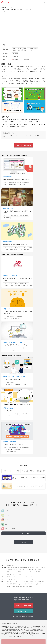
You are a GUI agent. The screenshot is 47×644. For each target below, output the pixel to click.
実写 (8, 460)
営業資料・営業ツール (17, 50)
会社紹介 (40, 468)
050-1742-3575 (18, 511)
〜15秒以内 (9, 474)
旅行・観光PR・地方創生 (29, 476)
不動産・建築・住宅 (34, 478)
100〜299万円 (29, 182)
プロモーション (7, 313)
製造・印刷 (41, 478)
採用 (20, 469)
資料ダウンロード (23, 506)
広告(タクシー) (13, 464)
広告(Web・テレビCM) (29, 50)
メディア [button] (4, 639)
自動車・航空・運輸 (19, 480)
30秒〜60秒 (21, 474)
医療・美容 (6, 211)
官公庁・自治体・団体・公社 (10, 213)
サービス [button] (4, 635)
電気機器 (15, 478)
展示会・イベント (7, 209)
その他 (30, 481)
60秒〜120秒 (27, 474)
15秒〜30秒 (15, 56)
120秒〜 (32, 474)
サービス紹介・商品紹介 (33, 48)
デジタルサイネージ (21, 466)
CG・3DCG (42, 462)
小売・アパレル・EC (8, 250)
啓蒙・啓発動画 (21, 462)
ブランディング (35, 462)
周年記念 (27, 462)
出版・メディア (40, 480)
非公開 (9, 472)
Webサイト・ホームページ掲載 (19, 48)
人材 (35, 182)
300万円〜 (30, 472)
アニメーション (16, 45)
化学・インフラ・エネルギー (30, 480)
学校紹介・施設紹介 (27, 464)
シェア (4, 12)
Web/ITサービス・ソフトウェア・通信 (21, 60)
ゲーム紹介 (28, 468)
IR (30, 462)
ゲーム (19, 478)
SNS (8, 464)
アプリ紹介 (19, 464)
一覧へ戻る (23, 437)
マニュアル (9, 469)
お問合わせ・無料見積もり (23, 145)
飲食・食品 (9, 478)
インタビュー (15, 469)
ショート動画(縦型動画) (12, 462)
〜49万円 (18, 180)
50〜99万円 (15, 53)
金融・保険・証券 (7, 215)
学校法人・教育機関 (11, 481)
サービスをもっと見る (23, 428)
